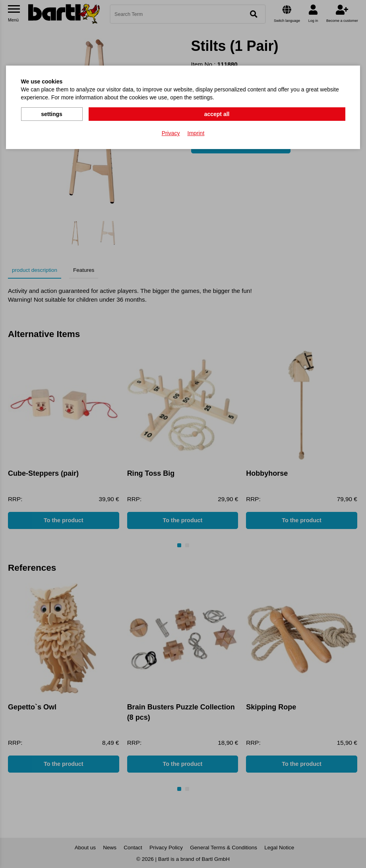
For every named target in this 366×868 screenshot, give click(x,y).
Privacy (171, 132)
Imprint (196, 132)
